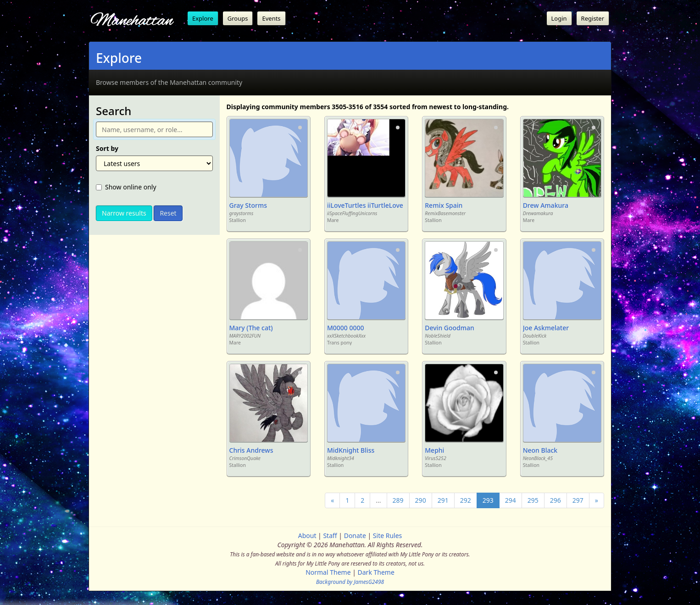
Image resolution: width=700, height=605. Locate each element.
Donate (355, 536)
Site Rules (387, 536)
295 (533, 500)
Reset (168, 213)
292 (466, 500)
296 (556, 500)
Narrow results (124, 213)
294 (511, 500)
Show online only (126, 187)
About (307, 536)
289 (398, 500)
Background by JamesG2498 (350, 582)
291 (443, 500)
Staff (330, 536)
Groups (238, 18)
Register (593, 18)
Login (559, 18)
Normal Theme (328, 572)
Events (271, 18)
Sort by (107, 148)
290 (421, 500)
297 (578, 500)
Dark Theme (376, 572)
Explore (203, 18)
